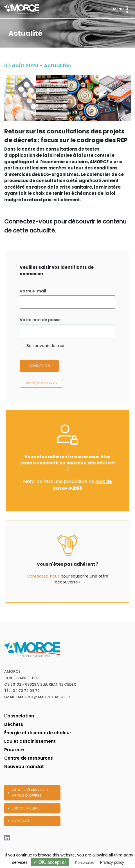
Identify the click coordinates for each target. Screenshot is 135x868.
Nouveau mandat (24, 767)
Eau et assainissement (30, 741)
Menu (122, 9)
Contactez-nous (43, 576)
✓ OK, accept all (50, 862)
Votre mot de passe (40, 320)
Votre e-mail (33, 291)
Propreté (14, 750)
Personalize (85, 863)
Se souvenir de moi (45, 346)
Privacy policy (112, 862)
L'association (19, 716)
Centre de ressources (29, 758)
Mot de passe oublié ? (41, 383)
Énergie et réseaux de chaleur (38, 733)
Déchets (14, 724)
